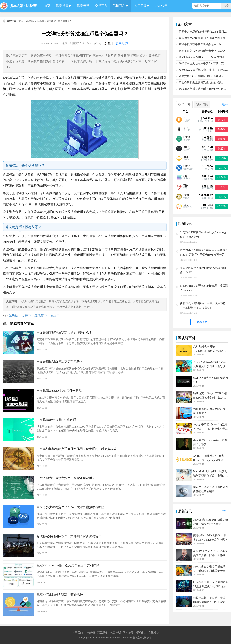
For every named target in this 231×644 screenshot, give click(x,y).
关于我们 (77, 633)
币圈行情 (62, 6)
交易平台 (101, 6)
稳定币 (55, 315)
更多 (224, 104)
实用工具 (140, 6)
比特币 (26, 315)
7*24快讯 (161, 6)
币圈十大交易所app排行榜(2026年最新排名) (205, 32)
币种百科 (40, 21)
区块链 (31, 6)
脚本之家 (17, 6)
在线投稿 (154, 633)
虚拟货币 (41, 315)
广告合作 (90, 633)
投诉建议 (141, 633)
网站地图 (128, 633)
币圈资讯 (83, 6)
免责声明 (115, 633)
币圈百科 (119, 6)
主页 (21, 21)
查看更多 (202, 322)
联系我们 (103, 633)
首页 (47, 6)
